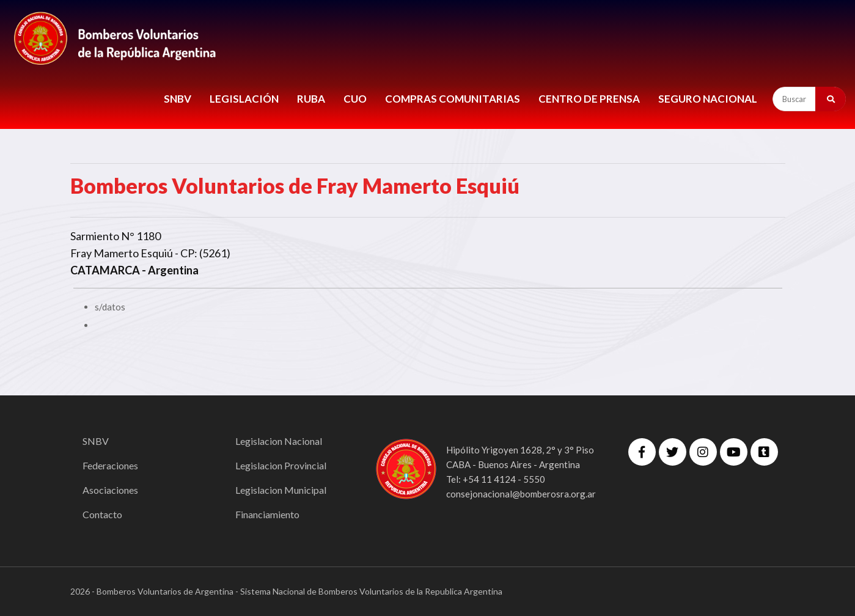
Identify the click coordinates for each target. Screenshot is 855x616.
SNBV (178, 99)
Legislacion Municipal (281, 490)
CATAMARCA (105, 270)
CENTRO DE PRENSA (589, 99)
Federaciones (110, 465)
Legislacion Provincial (281, 465)
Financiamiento (267, 514)
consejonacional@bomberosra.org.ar (521, 494)
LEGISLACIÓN (244, 99)
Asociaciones (110, 490)
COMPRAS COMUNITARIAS (453, 99)
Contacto (102, 514)
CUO (355, 99)
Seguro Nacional (708, 99)
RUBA (311, 99)
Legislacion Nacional (279, 441)
